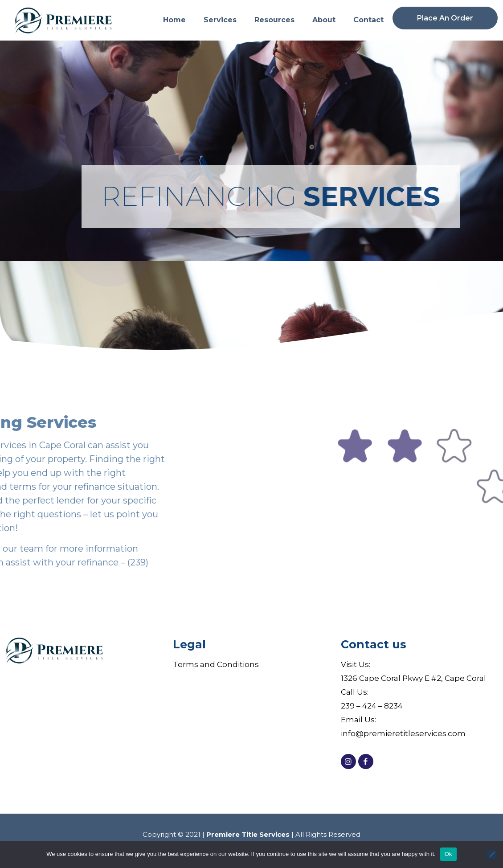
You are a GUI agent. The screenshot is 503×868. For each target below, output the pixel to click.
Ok (448, 854)
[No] (492, 854)
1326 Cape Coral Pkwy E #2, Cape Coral (413, 678)
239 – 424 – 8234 (372, 706)
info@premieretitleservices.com (403, 733)
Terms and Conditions (216, 664)
